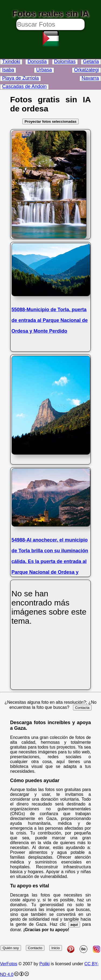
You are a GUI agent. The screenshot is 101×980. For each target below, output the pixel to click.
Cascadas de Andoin (24, 86)
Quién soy (11, 948)
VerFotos (9, 964)
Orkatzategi (86, 70)
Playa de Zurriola (20, 78)
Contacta (82, 708)
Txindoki (11, 61)
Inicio (56, 948)
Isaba (8, 70)
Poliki (44, 964)
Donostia (37, 61)
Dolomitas (65, 61)
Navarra (90, 78)
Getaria (91, 61)
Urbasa (44, 70)
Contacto (35, 948)
